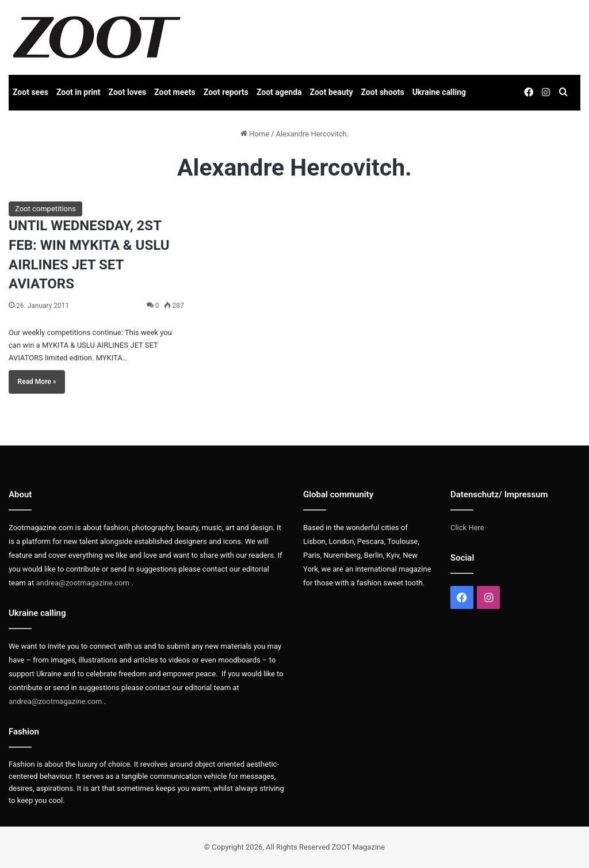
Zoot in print (79, 92)
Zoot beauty (332, 92)
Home (255, 134)
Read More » (37, 382)
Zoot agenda (279, 92)
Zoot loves (128, 92)
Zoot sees (30, 92)
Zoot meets (175, 92)
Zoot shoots (383, 92)
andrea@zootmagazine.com (83, 583)
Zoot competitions (45, 209)
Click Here (467, 528)
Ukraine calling (439, 92)
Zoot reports (226, 92)
